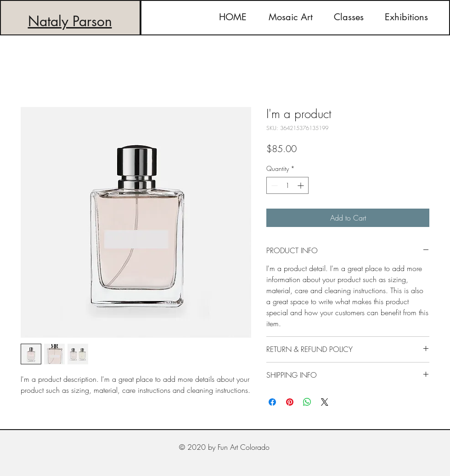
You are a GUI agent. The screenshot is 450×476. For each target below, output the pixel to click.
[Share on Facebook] (272, 402)
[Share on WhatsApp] (307, 402)
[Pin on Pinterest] (290, 402)
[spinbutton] (287, 185)
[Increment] (301, 185)
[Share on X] (325, 402)
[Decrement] (273, 185)
